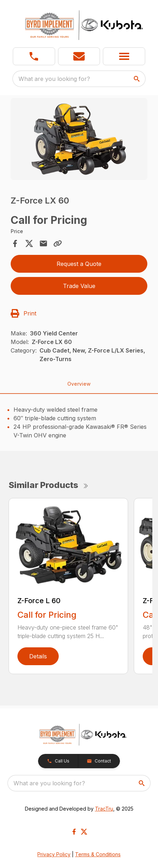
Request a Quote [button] (79, 264)
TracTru (104, 809)
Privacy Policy (54, 854)
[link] (34, 56)
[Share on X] (29, 243)
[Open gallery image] (79, 139)
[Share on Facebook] (15, 243)
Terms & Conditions (98, 854)
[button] (79, 56)
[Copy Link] (58, 243)
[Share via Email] (43, 243)
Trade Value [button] (79, 286)
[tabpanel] (79, 140)
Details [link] (38, 656)
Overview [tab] (79, 384)
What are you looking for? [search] (54, 79)
